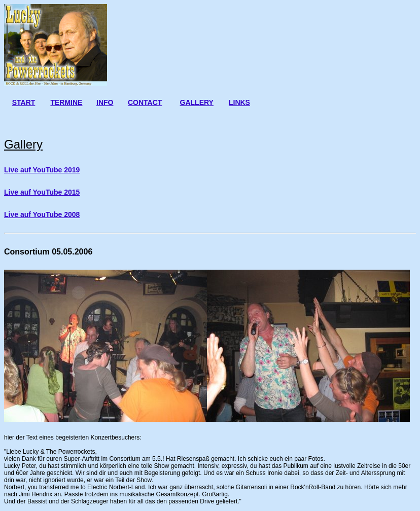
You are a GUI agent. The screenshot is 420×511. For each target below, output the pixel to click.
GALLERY (197, 102)
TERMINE (66, 102)
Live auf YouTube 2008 (42, 214)
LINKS (239, 102)
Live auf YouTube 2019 (42, 170)
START (24, 102)
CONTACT (145, 102)
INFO (105, 102)
